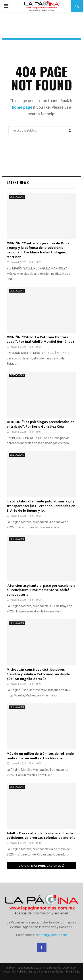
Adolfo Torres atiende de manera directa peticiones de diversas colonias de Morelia (41, 836)
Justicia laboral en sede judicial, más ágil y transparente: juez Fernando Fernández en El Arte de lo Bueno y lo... (41, 506)
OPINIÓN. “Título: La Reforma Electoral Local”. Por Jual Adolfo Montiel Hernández (40, 340)
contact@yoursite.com (51, 935)
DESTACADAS (17, 197)
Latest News (18, 182)
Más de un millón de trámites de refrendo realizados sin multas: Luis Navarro (40, 756)
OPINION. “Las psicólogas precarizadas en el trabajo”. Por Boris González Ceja (41, 424)
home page (22, 107)
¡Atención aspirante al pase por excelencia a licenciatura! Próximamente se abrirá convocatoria (41, 590)
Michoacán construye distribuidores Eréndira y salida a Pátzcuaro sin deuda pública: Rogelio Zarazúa (38, 674)
